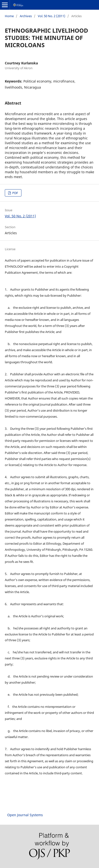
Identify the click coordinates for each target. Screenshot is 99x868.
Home (9, 16)
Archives (26, 16)
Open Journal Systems (25, 815)
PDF (15, 193)
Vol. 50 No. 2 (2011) (52, 16)
